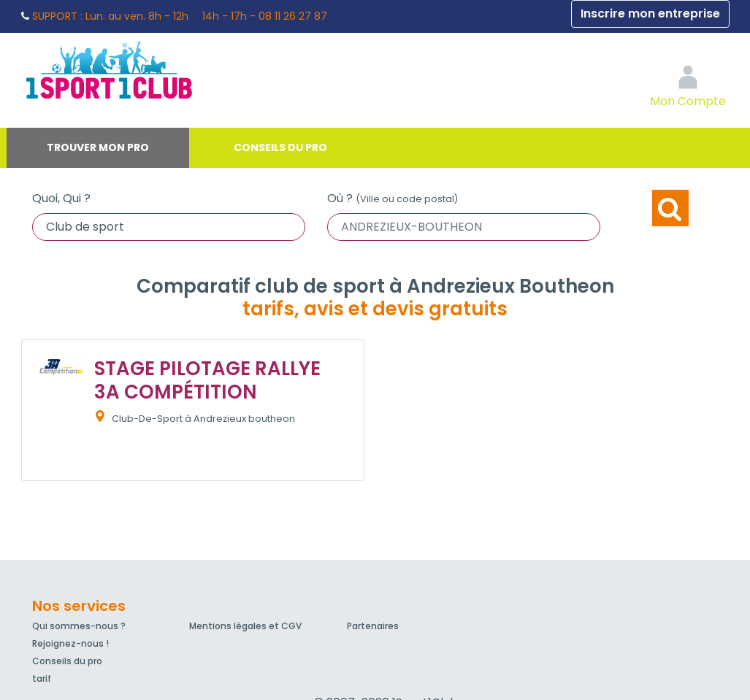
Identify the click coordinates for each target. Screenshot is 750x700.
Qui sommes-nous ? (79, 626)
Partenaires (373, 626)
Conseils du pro (280, 147)
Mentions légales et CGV (245, 626)
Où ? (393, 198)
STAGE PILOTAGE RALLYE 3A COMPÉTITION (207, 380)
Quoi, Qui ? (61, 198)
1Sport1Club (156, 69)
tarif (42, 678)
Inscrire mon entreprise (650, 14)
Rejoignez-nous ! (70, 643)
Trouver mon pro (98, 147)
